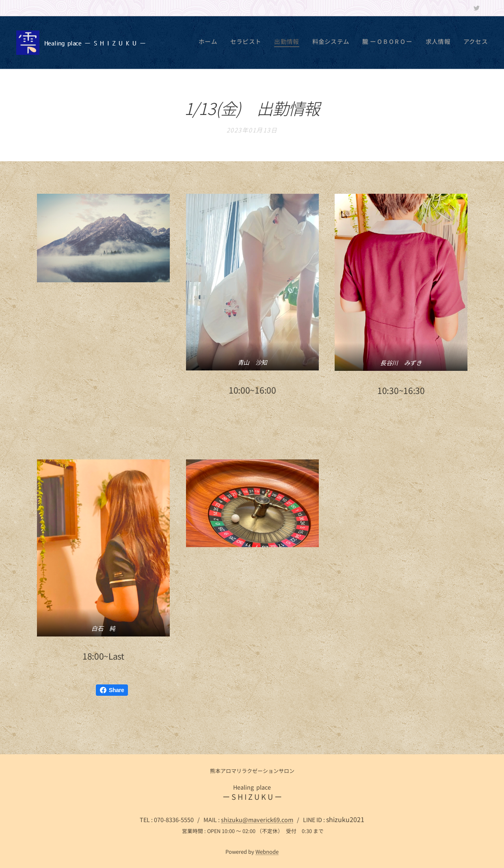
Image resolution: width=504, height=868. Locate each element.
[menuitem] (412, 43)
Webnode (267, 852)
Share (112, 690)
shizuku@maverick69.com (257, 819)
